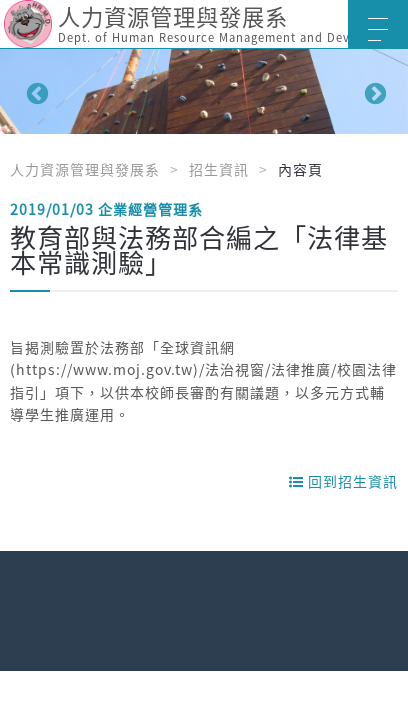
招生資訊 (219, 169)
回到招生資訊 (343, 481)
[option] (204, 91)
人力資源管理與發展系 (85, 169)
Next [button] (373, 92)
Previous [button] (35, 92)
